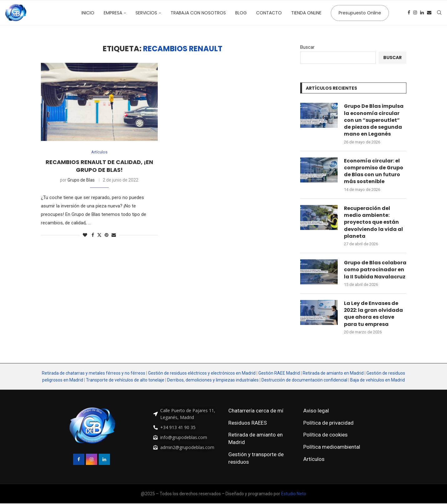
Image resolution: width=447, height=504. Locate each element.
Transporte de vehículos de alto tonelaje (125, 380)
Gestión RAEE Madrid (279, 373)
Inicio (88, 13)
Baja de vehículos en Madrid (377, 380)
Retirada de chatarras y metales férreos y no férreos (94, 373)
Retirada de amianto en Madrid (333, 373)
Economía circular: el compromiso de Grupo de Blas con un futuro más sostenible (374, 171)
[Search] (439, 13)
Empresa (113, 13)
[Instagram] (415, 13)
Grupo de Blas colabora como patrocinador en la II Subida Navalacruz (375, 270)
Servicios (146, 13)
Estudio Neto (294, 494)
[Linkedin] (422, 13)
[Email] (429, 13)
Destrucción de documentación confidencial (304, 380)
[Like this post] (85, 235)
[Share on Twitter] (99, 235)
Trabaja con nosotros (198, 13)
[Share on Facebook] (93, 235)
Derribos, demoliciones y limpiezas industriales (213, 380)
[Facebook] (409, 13)
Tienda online (306, 13)
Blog (241, 13)
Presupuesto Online (360, 13)
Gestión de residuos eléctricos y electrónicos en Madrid (202, 373)
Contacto (269, 13)
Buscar (307, 47)
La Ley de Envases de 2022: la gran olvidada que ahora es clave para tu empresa (374, 314)
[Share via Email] (114, 235)
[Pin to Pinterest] (107, 235)
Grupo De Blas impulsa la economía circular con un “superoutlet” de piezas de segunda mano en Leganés (374, 120)
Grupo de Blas (81, 180)
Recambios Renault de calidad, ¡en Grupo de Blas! (99, 166)
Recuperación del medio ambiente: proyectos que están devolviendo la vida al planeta (373, 222)
